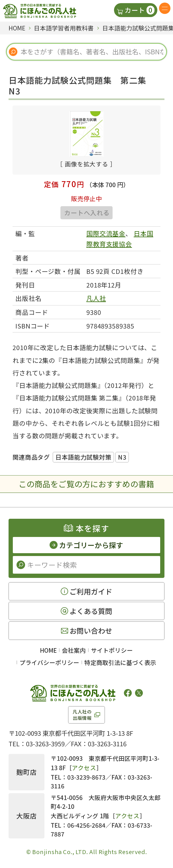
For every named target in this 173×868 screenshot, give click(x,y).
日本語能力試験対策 (83, 457)
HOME (48, 650)
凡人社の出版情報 (82, 715)
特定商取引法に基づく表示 (120, 662)
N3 (122, 457)
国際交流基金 (106, 233)
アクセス (84, 768)
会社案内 (74, 650)
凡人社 (96, 298)
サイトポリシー (112, 650)
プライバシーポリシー (49, 662)
